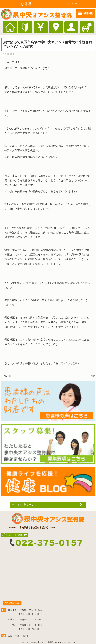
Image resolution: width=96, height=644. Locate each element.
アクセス (74, 4)
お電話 (26, 4)
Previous (7, 376)
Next (93, 376)
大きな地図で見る (12, 603)
